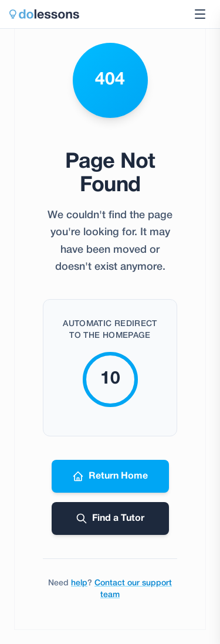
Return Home (110, 476)
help (79, 583)
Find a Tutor (110, 518)
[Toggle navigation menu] (200, 14)
